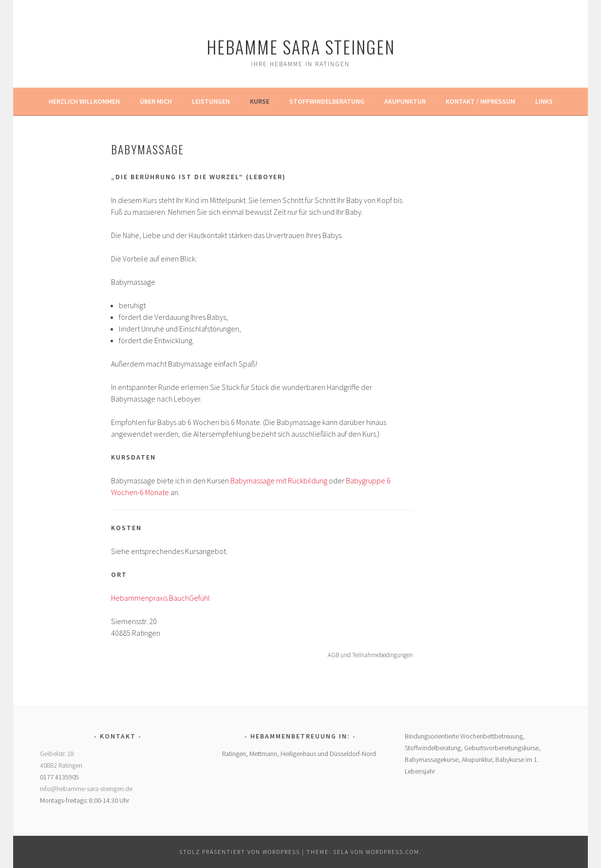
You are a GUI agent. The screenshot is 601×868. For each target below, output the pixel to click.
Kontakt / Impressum (480, 101)
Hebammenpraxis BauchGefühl (160, 598)
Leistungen (211, 101)
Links (544, 101)
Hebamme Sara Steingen (301, 46)
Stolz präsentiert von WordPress (240, 852)
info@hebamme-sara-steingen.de (86, 789)
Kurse (260, 101)
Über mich (156, 101)
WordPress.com (393, 852)
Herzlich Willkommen (84, 101)
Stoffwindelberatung (327, 101)
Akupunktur (405, 101)
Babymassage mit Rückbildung (279, 480)
